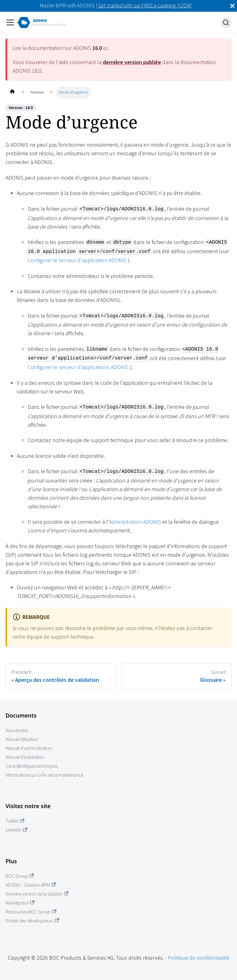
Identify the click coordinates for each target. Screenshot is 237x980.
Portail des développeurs (32, 921)
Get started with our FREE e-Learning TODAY (145, 6)
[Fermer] (232, 6)
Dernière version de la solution (37, 894)
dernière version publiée (132, 62)
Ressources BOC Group (31, 912)
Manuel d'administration (29, 748)
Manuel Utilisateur (22, 739)
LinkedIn (17, 830)
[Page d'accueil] (12, 92)
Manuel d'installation (25, 757)
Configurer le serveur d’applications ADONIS (78, 367)
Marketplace (20, 903)
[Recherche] (226, 22)
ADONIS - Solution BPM (31, 885)
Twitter (15, 821)
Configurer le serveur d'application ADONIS (77, 260)
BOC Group (20, 876)
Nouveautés (17, 730)
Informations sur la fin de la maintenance (44, 775)
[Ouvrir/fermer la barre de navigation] (10, 22)
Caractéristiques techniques (32, 766)
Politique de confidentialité (199, 958)
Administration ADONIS (135, 522)
